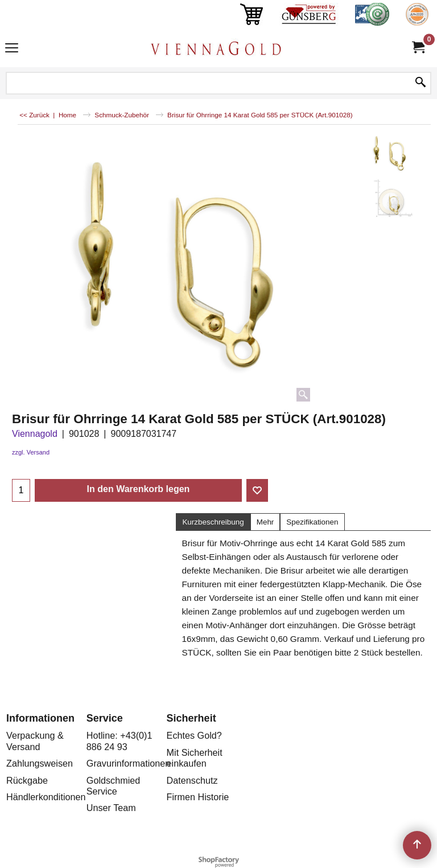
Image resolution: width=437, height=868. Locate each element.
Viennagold (35, 434)
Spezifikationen (312, 522)
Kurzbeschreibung (213, 522)
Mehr (265, 522)
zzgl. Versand (31, 452)
